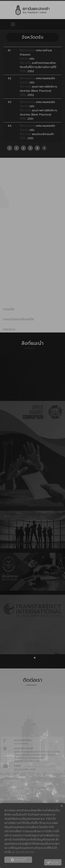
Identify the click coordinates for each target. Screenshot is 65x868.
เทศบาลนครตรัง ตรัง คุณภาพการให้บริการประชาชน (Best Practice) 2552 (38, 87)
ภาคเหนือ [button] (8, 330)
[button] (31, 658)
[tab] (32, 330)
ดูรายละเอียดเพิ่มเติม (23, 852)
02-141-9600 (21, 765)
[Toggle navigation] (13, 24)
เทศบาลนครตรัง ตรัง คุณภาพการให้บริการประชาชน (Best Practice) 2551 (38, 110)
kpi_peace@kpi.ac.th (25, 790)
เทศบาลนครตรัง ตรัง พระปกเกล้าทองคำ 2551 (37, 132)
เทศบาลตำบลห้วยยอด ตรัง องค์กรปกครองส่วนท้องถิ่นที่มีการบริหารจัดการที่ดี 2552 (38, 61)
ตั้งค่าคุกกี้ (18, 860)
